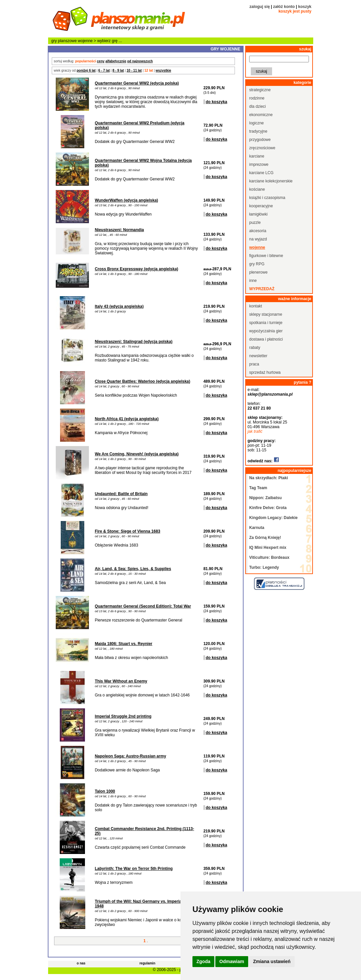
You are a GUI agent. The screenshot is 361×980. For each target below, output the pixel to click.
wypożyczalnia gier (266, 331)
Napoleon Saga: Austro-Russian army (131, 756)
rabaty (255, 348)
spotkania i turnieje (266, 323)
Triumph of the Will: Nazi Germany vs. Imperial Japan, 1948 (146, 904)
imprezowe (259, 164)
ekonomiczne (261, 115)
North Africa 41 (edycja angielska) (127, 419)
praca (254, 364)
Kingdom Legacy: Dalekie (273, 518)
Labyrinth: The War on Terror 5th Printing (134, 869)
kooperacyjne (261, 206)
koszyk (305, 7)
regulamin (147, 963)
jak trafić (255, 431)
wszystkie (163, 70)
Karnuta (257, 528)
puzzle (255, 223)
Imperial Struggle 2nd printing (123, 716)
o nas (81, 963)
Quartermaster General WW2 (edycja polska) (137, 83)
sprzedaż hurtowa (265, 372)
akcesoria (258, 231)
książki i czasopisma (267, 198)
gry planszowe (64, 41)
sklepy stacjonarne (266, 314)
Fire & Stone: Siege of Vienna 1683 (128, 531)
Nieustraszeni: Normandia (119, 230)
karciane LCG (261, 173)
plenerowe (258, 272)
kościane (257, 189)
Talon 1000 (105, 791)
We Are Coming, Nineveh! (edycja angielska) (137, 454)
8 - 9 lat (118, 70)
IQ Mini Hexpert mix (268, 548)
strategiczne (260, 90)
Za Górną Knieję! (265, 538)
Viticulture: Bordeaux (269, 557)
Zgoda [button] (203, 961)
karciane (257, 156)
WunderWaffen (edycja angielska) (127, 200)
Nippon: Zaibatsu (265, 498)
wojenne (85, 41)
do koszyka (217, 102)
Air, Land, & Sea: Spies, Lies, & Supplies (133, 569)
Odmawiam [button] (232, 961)
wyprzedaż (262, 289)
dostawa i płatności (266, 339)
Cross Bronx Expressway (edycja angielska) (137, 269)
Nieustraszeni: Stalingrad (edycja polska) (134, 342)
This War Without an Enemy (121, 681)
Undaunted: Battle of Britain (121, 494)
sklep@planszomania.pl (270, 394)
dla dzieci (257, 106)
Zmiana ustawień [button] (272, 961)
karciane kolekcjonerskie (271, 181)
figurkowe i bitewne (266, 256)
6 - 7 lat (104, 70)
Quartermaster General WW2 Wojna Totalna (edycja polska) (143, 163)
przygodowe (260, 140)
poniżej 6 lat (86, 70)
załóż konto (284, 7)
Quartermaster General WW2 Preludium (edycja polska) (140, 125)
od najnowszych (140, 61)
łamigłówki (258, 214)
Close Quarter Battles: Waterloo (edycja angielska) (143, 381)
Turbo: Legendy (264, 567)
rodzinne (257, 98)
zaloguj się (260, 7)
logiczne (256, 123)
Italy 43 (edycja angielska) (119, 306)
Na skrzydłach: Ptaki (269, 478)
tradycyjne (258, 131)
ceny (101, 61)
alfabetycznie (116, 61)
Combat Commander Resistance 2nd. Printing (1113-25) (144, 831)
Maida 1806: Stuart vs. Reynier (124, 644)
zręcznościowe (262, 148)
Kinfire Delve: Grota (268, 508)
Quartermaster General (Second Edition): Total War (143, 606)
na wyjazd (258, 239)
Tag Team (258, 488)
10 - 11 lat (134, 70)
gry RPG (257, 264)
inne (253, 281)
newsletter (258, 356)
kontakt (256, 306)
